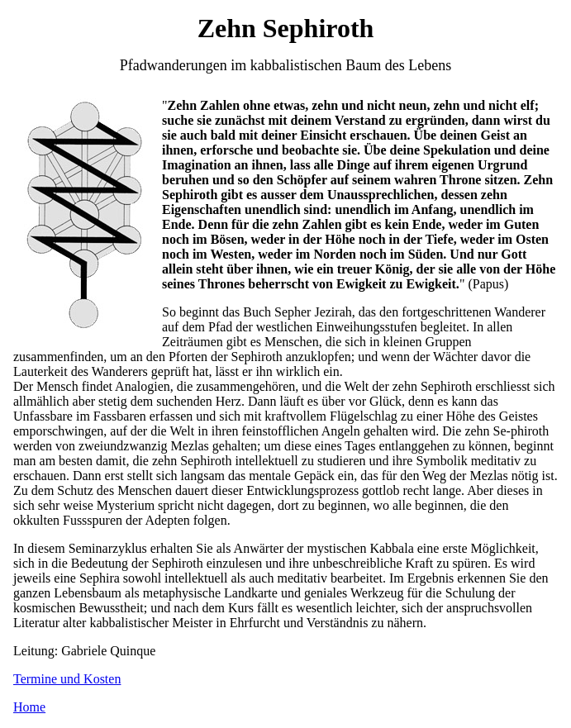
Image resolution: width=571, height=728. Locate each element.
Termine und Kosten (67, 679)
